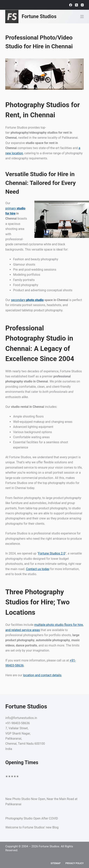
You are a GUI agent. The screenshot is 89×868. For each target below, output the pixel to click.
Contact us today (38, 569)
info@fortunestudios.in (21, 718)
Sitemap (55, 863)
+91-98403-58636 (17, 723)
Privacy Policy (75, 863)
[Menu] (82, 17)
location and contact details (42, 675)
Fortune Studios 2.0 (52, 553)
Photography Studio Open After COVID (32, 818)
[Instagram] (82, 5)
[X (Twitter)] (76, 5)
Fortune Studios (39, 16)
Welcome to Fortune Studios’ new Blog (32, 827)
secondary (27, 300)
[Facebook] (71, 5)
